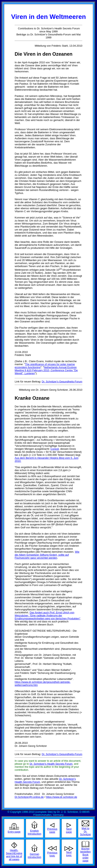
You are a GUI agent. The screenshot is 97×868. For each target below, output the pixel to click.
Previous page (52, 830)
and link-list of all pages (14, 858)
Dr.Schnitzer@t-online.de (29, 797)
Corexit (55, 449)
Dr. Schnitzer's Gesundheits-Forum (62, 382)
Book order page (85, 858)
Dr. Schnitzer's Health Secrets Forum (51, 764)
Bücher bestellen (86, 850)
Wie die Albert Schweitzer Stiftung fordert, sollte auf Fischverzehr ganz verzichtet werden (47, 555)
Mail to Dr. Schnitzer (86, 831)
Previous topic (52, 854)
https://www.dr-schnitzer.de (62, 797)
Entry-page (14, 832)
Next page (69, 830)
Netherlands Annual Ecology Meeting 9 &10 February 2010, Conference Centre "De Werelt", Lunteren (46, 370)
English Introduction (35, 832)
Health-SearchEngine (14, 852)
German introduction (34, 856)
